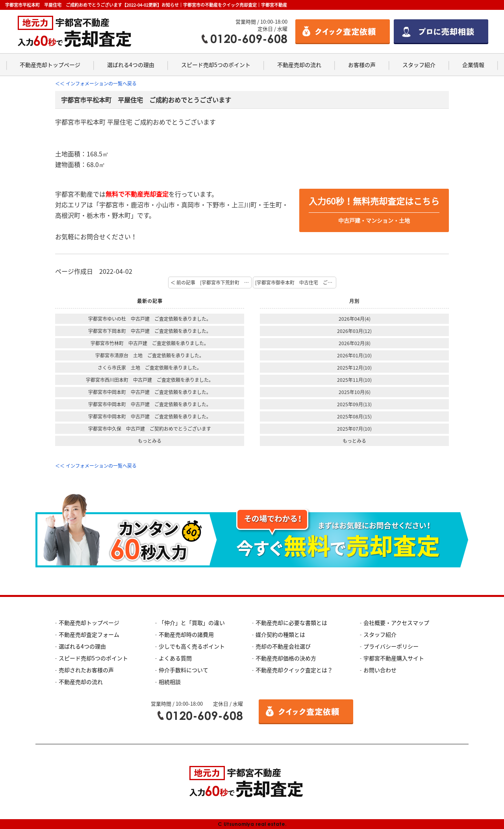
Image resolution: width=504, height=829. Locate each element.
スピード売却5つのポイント (216, 65)
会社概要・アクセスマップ (396, 623)
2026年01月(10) (354, 355)
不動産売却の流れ (299, 65)
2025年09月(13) (354, 404)
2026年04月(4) (355, 319)
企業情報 (473, 65)
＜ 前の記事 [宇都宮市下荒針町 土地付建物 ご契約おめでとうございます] (211, 283)
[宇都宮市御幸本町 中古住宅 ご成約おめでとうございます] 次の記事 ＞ (296, 283)
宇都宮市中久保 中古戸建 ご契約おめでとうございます (150, 429)
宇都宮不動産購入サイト (394, 658)
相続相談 (170, 682)
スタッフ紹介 (419, 65)
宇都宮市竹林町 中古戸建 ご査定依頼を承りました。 (150, 343)
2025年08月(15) (354, 416)
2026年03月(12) (354, 331)
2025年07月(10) (354, 429)
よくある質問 (175, 658)
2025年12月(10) (354, 368)
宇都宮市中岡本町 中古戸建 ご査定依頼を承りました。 (150, 392)
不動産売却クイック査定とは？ (294, 670)
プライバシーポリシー (391, 646)
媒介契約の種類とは (280, 634)
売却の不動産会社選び (283, 646)
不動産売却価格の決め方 (286, 658)
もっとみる (150, 441)
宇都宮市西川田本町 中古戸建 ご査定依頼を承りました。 (150, 380)
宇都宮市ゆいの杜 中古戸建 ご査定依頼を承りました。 (150, 319)
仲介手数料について (183, 670)
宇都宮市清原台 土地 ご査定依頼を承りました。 (150, 355)
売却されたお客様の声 (86, 670)
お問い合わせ (380, 670)
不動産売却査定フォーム (89, 634)
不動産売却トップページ (50, 65)
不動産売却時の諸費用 (186, 634)
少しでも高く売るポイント (192, 646)
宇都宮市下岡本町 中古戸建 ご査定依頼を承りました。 (150, 331)
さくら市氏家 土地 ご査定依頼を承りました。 (150, 368)
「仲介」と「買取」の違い (192, 623)
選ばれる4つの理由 (131, 65)
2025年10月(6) (355, 392)
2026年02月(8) (355, 343)
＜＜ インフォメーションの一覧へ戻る (96, 84)
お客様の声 (362, 65)
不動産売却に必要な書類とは (291, 623)
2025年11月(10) (354, 380)
